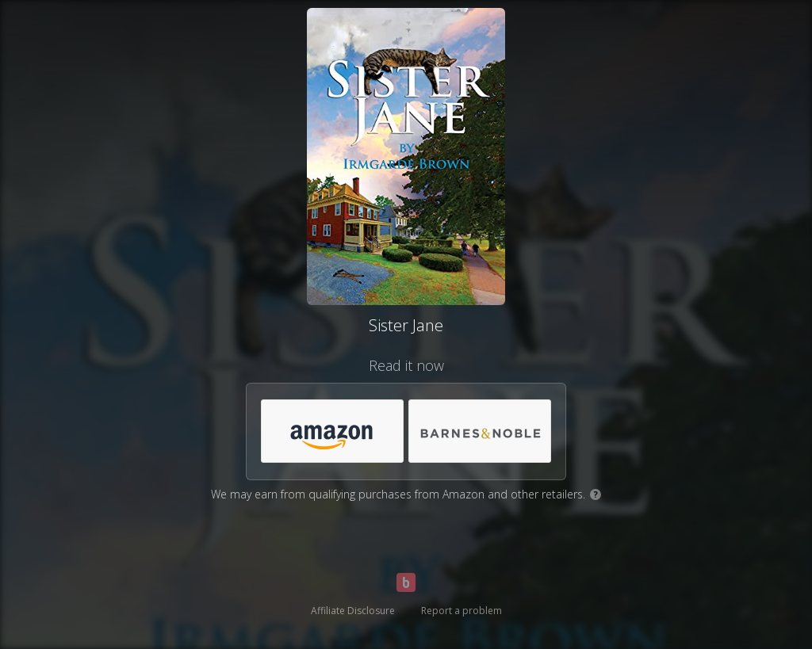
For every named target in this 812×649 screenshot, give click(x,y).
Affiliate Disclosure (353, 611)
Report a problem (462, 611)
